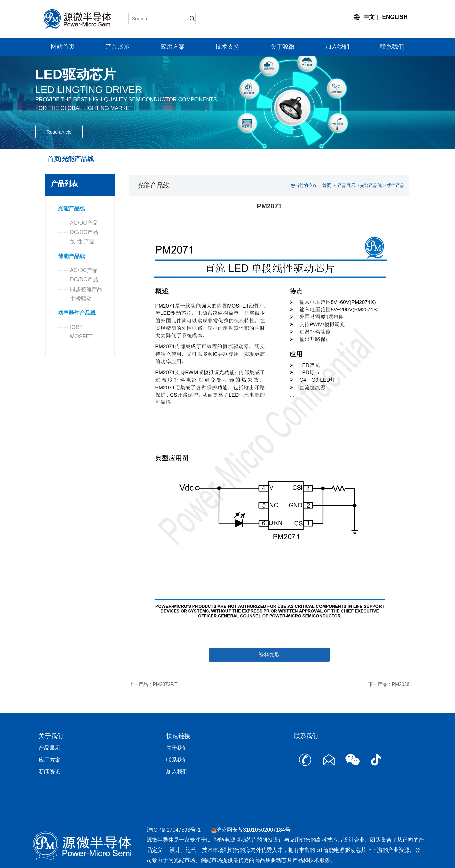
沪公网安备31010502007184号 (253, 830)
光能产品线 (71, 209)
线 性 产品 (82, 242)
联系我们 (392, 47)
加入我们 (337, 47)
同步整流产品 (86, 289)
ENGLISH (395, 17)
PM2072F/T (165, 684)
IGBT (80, 327)
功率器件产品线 (77, 313)
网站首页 (63, 47)
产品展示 (118, 47)
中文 (369, 17)
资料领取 (269, 664)
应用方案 (173, 47)
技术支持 (227, 47)
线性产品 (396, 185)
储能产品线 (71, 256)
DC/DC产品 (84, 232)
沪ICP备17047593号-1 (174, 830)
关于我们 (177, 748)
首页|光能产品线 (70, 159)
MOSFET (85, 337)
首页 (327, 185)
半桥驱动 (81, 298)
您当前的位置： (306, 185)
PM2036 (401, 684)
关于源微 (282, 47)
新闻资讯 (50, 772)
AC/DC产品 (84, 223)
